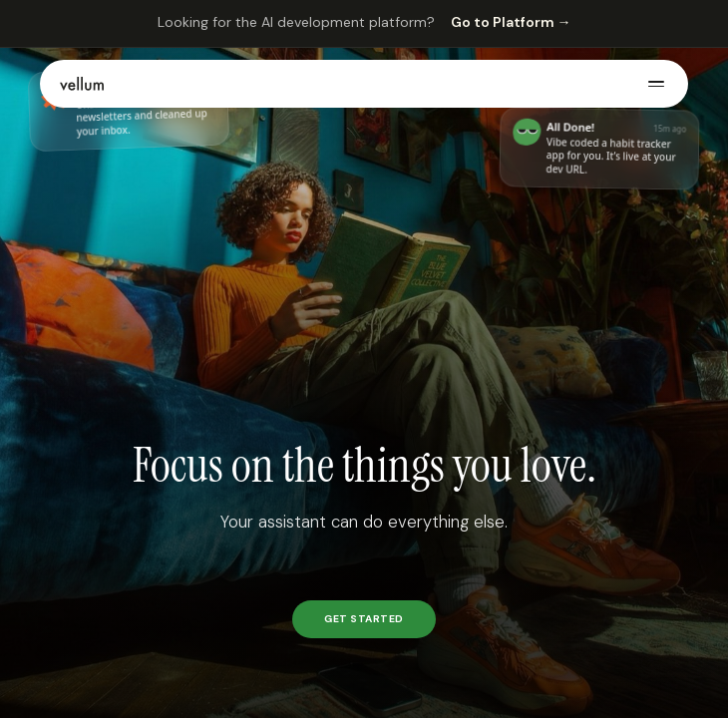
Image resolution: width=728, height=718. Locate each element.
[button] (364, 84)
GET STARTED (364, 619)
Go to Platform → (511, 22)
